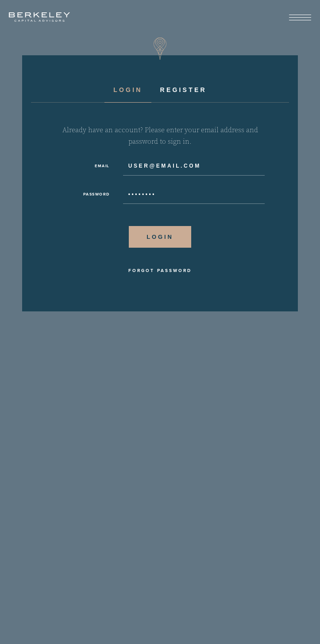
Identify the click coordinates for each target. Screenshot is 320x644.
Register (183, 90)
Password (96, 194)
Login (128, 90)
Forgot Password (160, 271)
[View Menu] (300, 18)
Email (102, 166)
